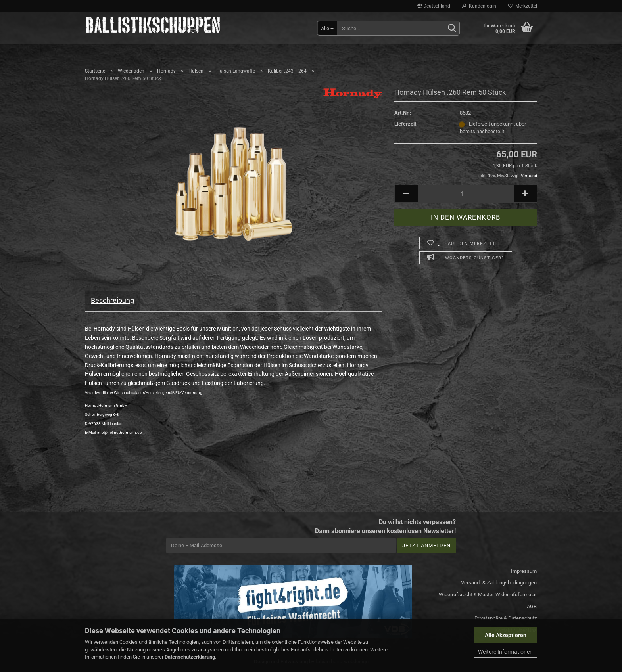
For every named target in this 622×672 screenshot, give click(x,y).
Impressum (524, 571)
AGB (532, 606)
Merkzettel (523, 6)
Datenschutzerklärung (190, 657)
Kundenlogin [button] (479, 6)
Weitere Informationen (505, 652)
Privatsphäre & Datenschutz (506, 618)
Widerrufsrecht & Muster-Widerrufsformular (488, 594)
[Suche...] (327, 28)
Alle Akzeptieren (506, 635)
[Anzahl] (466, 194)
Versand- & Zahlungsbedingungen (499, 583)
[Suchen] (452, 29)
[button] (434, 6)
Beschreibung (112, 300)
